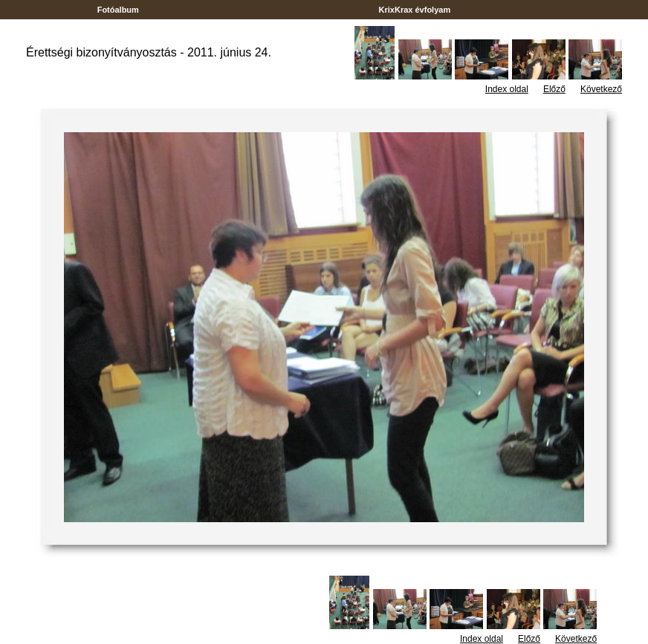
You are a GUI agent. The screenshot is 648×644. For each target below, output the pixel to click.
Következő (601, 89)
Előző (554, 89)
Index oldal (507, 89)
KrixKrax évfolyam (414, 10)
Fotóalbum (118, 10)
